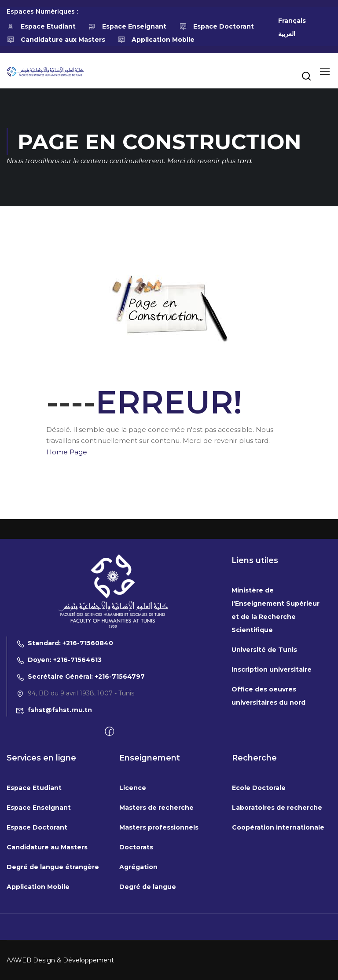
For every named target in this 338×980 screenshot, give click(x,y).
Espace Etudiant (41, 26)
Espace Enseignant (128, 26)
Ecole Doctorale (259, 876)
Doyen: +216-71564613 (59, 748)
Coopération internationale (278, 916)
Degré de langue (148, 975)
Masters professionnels (159, 916)
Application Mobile (156, 40)
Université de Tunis (264, 738)
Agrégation (138, 955)
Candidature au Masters (47, 936)
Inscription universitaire (272, 758)
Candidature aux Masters (56, 40)
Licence (133, 876)
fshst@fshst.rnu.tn (54, 798)
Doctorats (136, 936)
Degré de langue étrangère (53, 955)
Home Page (67, 452)
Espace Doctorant (217, 26)
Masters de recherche (156, 896)
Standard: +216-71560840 (64, 731)
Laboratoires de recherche (277, 896)
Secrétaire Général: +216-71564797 (80, 765)
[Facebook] (109, 820)
